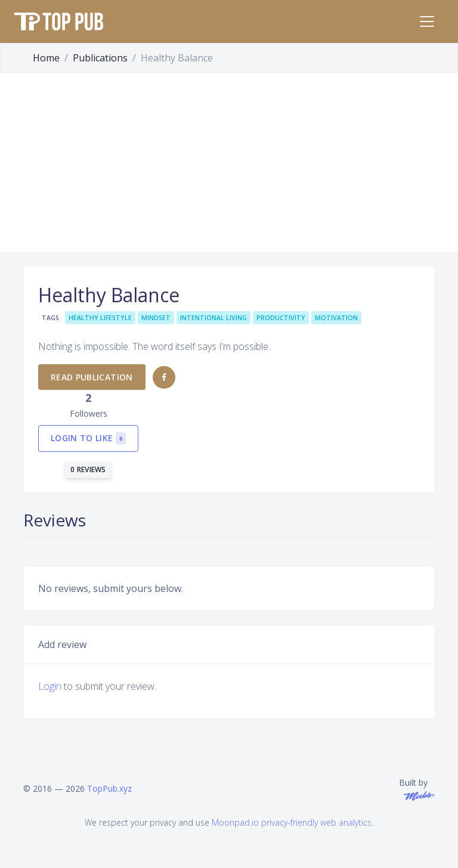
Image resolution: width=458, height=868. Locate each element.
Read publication (92, 377)
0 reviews (88, 469)
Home (46, 58)
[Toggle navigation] (427, 21)
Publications (100, 58)
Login (50, 686)
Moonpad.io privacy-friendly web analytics (292, 822)
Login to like (88, 438)
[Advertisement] (229, 162)
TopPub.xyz (109, 788)
